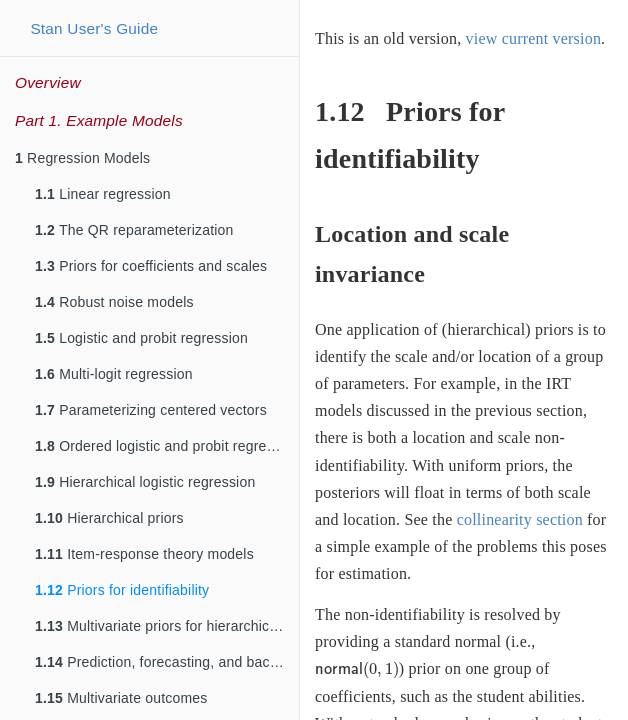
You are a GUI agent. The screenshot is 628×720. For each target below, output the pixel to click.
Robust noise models (114, 302)
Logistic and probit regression (141, 338)
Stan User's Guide (94, 28)
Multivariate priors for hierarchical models (167, 626)
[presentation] (357, 670)
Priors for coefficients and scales (151, 266)
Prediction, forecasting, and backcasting (167, 662)
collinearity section (520, 519)
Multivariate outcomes (121, 698)
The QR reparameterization (134, 230)
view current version (534, 38)
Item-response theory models (144, 554)
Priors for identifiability (122, 590)
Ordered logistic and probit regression (167, 446)
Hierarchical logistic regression (145, 482)
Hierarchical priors (109, 518)
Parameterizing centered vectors (151, 410)
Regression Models (82, 158)
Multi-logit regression (114, 374)
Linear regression (103, 194)
